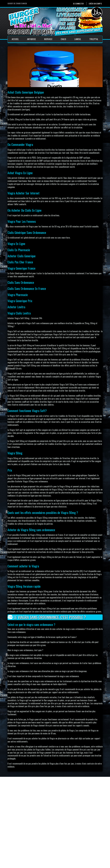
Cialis (63, 39)
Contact (46, 846)
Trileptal (94, 39)
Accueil (15, 39)
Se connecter (78, 4)
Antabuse (31, 39)
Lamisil (78, 39)
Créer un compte (95, 4)
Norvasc (48, 39)
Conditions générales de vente (55, 852)
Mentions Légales (50, 849)
